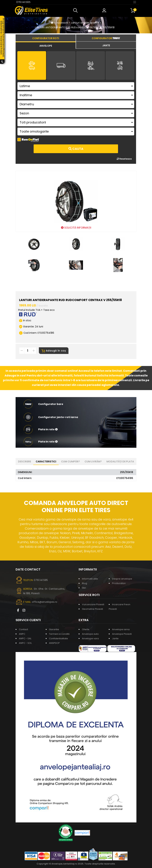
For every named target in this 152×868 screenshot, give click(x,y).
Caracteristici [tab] (46, 462)
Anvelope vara (90, 638)
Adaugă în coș (54, 351)
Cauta (76, 149)
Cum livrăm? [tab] (93, 462)
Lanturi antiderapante (85, 23)
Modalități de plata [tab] (120, 462)
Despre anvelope (122, 579)
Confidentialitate (58, 638)
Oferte (86, 629)
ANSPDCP (54, 643)
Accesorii (62, 23)
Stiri (84, 588)
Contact (23, 629)
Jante (115, 638)
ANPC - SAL (25, 638)
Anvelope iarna (121, 629)
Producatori (119, 583)
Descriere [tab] (25, 462)
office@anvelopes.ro (45, 602)
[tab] (46, 45)
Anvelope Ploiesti (122, 634)
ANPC (22, 634)
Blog (84, 583)
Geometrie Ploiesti (92, 609)
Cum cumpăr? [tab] (70, 462)
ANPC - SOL (25, 643)
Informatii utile (90, 579)
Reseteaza (124, 159)
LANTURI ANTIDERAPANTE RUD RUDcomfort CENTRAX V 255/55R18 (75, 27)
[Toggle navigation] (135, 2)
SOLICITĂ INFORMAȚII (76, 228)
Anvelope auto (90, 634)
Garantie (54, 629)
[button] (76, 10)
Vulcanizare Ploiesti (93, 604)
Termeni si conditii (59, 634)
